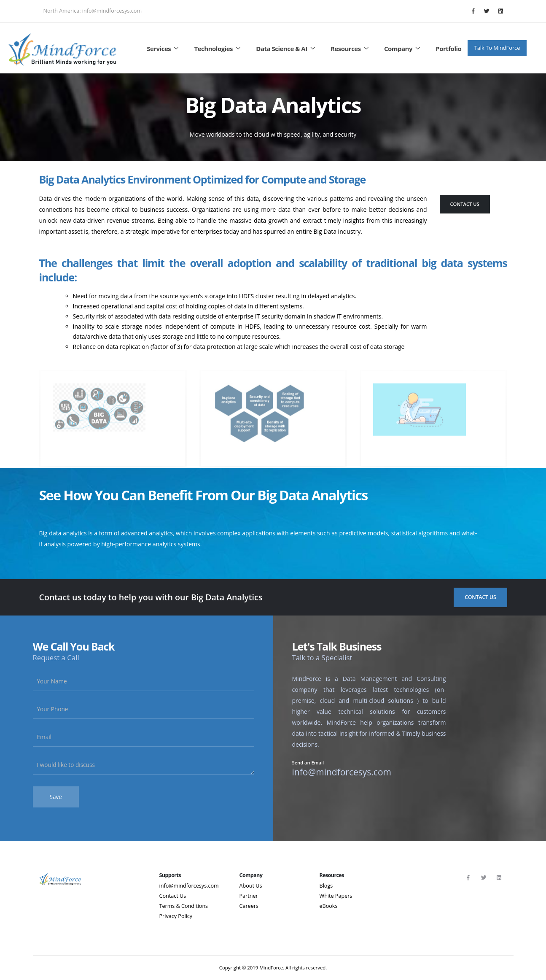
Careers (249, 906)
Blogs (326, 886)
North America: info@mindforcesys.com (93, 11)
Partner (249, 896)
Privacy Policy (176, 916)
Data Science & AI (287, 49)
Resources (351, 49)
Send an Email (308, 763)
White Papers (336, 896)
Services (164, 49)
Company (403, 49)
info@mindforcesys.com (189, 886)
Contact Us (465, 204)
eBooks (329, 906)
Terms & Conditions (184, 906)
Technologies (219, 49)
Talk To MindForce (497, 48)
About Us (251, 886)
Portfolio (448, 49)
